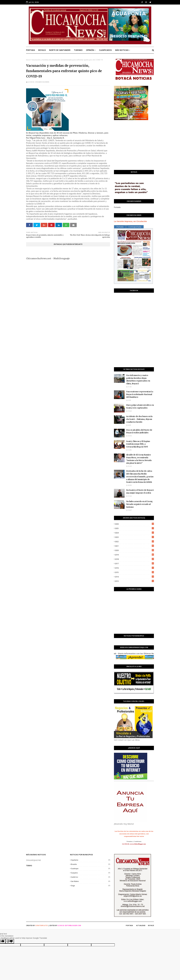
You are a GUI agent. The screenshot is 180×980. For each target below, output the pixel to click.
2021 (134, 546)
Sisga (90, 886)
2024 (134, 533)
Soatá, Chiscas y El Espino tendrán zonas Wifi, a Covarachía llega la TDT (138, 444)
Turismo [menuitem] (78, 50)
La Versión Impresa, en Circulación (130, 221)
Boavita (90, 864)
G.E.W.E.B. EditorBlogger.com (69, 925)
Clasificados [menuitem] (105, 50)
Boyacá (151, 925)
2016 (134, 568)
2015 (134, 572)
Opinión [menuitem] (90, 50)
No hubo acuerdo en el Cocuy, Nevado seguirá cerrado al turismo (140, 504)
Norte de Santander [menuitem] (60, 50)
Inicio (28, 60)
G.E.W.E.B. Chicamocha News (38, 82)
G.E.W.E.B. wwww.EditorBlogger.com (134, 844)
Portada (117, 207)
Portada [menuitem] (30, 50)
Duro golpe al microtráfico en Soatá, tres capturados (140, 407)
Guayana (90, 873)
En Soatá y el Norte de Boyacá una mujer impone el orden (140, 492)
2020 (134, 550)
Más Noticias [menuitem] (122, 50)
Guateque (90, 869)
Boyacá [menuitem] (42, 50)
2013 (134, 581)
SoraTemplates (42, 925)
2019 (134, 555)
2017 (134, 564)
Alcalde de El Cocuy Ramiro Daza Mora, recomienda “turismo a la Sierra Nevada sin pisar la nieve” (139, 459)
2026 (134, 524)
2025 (134, 528)
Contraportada (135, 227)
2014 (134, 577)
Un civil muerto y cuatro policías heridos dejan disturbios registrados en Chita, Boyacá (138, 380)
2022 (134, 542)
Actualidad (141, 925)
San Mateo (90, 881)
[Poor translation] (10, 941)
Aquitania (90, 860)
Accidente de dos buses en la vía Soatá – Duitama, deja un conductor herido (139, 419)
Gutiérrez (90, 877)
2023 (134, 537)
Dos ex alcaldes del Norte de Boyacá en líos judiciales (139, 431)
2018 (134, 559)
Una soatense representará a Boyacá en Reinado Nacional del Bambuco (140, 394)
